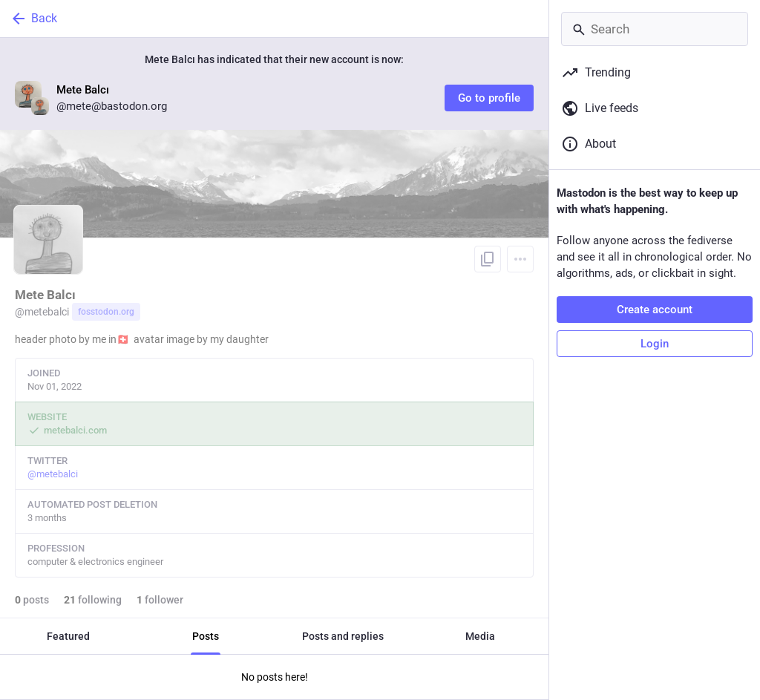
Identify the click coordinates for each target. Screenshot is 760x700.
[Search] (655, 29)
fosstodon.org (106, 312)
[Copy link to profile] (488, 259)
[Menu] (520, 259)
